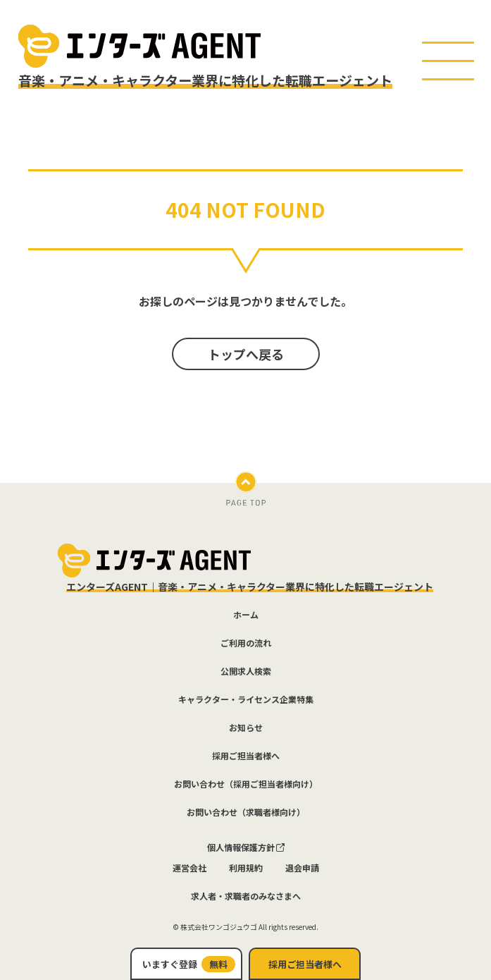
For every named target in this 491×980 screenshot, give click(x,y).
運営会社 (189, 868)
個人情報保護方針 (246, 847)
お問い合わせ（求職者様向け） (246, 812)
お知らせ (246, 728)
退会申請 (302, 868)
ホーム (246, 615)
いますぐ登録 (189, 964)
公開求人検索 (246, 671)
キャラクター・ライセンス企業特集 (246, 699)
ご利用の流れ (246, 643)
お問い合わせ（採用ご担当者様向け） (246, 784)
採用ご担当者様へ (305, 964)
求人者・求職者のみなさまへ (246, 896)
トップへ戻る (246, 354)
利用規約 (246, 868)
